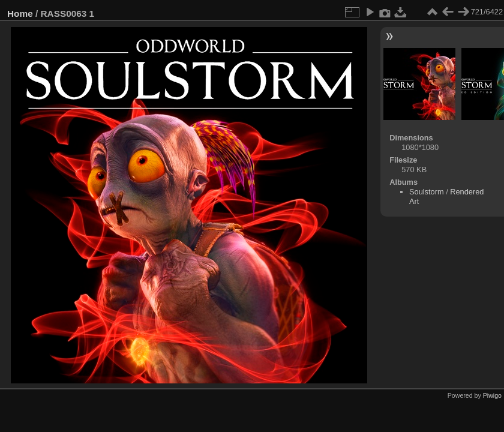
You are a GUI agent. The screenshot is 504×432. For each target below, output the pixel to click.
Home (20, 13)
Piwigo (492, 395)
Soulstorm (427, 192)
